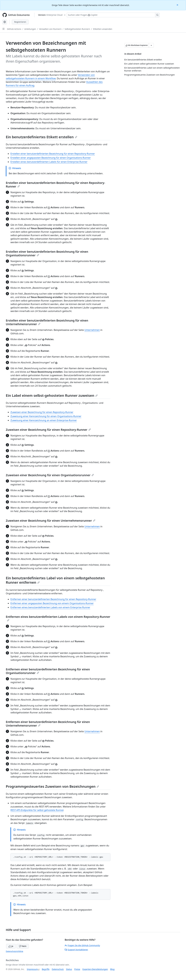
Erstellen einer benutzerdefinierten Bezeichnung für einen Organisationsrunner (47, 253)
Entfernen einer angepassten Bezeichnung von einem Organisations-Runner (52, 603)
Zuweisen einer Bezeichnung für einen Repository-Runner (42, 412)
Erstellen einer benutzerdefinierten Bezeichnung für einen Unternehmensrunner (47, 322)
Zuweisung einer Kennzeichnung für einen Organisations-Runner (46, 416)
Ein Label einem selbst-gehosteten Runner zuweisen (52, 395)
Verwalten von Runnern (50, 29)
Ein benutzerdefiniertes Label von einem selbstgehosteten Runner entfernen (55, 580)
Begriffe (46, 969)
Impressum (32, 969)
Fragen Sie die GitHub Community (82, 945)
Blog (112, 969)
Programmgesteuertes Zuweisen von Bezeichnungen (52, 786)
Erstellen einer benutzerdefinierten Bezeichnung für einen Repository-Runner (53, 154)
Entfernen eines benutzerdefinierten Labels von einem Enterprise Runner (50, 607)
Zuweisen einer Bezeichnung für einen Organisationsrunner (50, 475)
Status (69, 969)
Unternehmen (92, 330)
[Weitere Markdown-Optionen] (151, 45)
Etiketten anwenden (103, 29)
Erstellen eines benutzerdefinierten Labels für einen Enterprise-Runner (49, 162)
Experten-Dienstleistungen (95, 969)
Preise (77, 969)
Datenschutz (58, 969)
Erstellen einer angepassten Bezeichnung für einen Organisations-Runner (51, 158)
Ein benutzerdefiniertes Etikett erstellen (41, 137)
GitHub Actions (14, 29)
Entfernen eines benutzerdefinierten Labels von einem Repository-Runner (58, 618)
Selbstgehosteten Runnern (77, 29)
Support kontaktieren (76, 950)
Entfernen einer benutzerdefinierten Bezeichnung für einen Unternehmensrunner (48, 724)
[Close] (178, 5)
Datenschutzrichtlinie (14, 951)
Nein (23, 946)
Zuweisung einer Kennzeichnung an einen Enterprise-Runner (44, 420)
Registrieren (20, 22)
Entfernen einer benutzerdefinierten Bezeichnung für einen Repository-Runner (53, 599)
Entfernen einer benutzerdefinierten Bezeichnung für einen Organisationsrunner (48, 671)
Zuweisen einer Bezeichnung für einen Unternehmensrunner (51, 521)
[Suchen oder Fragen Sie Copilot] (113, 15)
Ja (11, 946)
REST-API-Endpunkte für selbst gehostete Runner (37, 810)
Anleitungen (30, 29)
